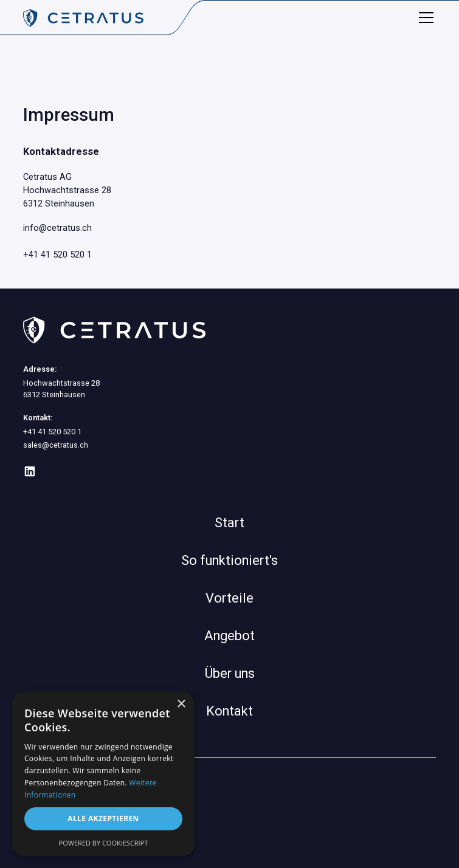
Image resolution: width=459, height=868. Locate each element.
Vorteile (229, 598)
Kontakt (229, 711)
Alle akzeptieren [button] (103, 818)
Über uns (230, 673)
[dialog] (103, 774)
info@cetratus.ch (57, 228)
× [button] (181, 704)
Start (229, 523)
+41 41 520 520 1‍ (52, 432)
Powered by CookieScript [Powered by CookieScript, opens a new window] (104, 843)
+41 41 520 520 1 (57, 255)
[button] (424, 18)
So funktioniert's (229, 560)
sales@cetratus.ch (56, 445)
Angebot (229, 636)
